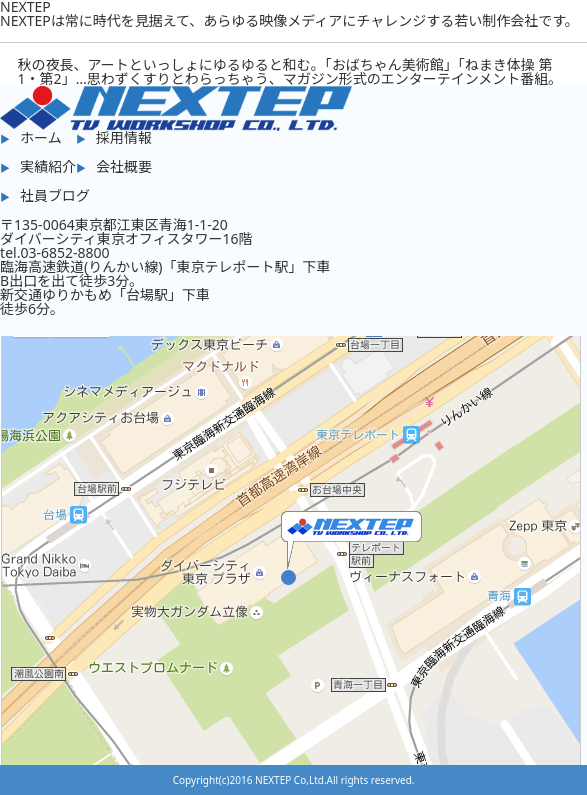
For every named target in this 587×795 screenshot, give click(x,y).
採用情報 (124, 137)
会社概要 (124, 166)
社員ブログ (55, 195)
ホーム (41, 137)
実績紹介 (48, 166)
